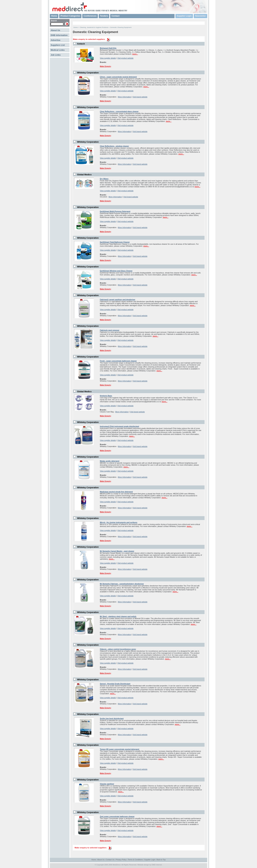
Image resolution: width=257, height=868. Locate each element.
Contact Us (110, 860)
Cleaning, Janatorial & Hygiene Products (94, 27)
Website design (143, 865)
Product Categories (70, 16)
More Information (124, 97)
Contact (115, 16)
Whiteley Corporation (88, 73)
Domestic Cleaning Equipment (121, 27)
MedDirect (117, 865)
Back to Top (161, 860)
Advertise (55, 40)
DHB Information (59, 35)
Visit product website (125, 58)
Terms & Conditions (135, 860)
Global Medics (84, 175)
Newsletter (200, 16)
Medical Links (58, 50)
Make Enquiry (105, 66)
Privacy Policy (121, 860)
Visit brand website (140, 97)
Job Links (56, 55)
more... (135, 54)
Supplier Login (184, 16)
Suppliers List (58, 45)
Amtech (81, 44)
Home (54, 16)
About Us (55, 30)
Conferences (90, 16)
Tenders (104, 16)
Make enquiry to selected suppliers (89, 39)
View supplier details (108, 58)
